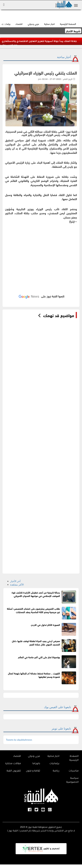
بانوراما (36, 764)
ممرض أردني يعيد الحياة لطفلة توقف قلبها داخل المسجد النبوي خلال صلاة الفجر (36, 642)
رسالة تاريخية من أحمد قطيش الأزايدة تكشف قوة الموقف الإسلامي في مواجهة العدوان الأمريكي (36, 594)
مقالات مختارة (13, 764)
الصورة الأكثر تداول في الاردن (45, 625)
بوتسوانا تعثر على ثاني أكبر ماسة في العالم (39, 657)
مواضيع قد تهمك (59, 315)
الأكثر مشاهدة (17, 585)
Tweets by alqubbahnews (19, 740)
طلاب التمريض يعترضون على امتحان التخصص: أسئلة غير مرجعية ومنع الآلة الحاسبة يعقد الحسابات (33, 610)
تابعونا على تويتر (61, 728)
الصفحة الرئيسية (74, 758)
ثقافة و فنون (33, 771)
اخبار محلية (53, 756)
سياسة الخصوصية (72, 780)
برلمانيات (54, 764)
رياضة (56, 771)
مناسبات (74, 771)
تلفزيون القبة (14, 771)
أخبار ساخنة (64, 57)
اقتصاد (17, 756)
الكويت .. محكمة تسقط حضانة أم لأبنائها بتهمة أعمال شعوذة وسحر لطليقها (34, 675)
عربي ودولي (33, 24)
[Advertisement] (41, 255)
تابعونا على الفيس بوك (57, 707)
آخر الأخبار (15, 581)
